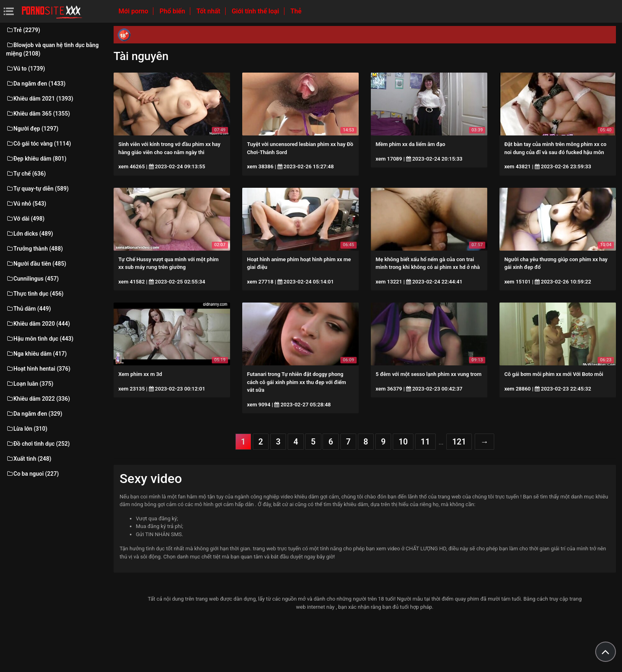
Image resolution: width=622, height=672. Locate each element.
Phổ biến (173, 11)
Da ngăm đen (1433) (36, 84)
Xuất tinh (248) (29, 459)
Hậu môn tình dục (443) (40, 339)
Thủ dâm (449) (29, 309)
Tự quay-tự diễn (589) (37, 189)
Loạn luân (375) (30, 384)
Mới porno (134, 11)
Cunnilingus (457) (32, 279)
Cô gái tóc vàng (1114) (39, 144)
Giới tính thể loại (256, 11)
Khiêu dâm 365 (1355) (38, 114)
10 (403, 442)
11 (425, 442)
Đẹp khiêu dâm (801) (36, 159)
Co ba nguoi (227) (32, 474)
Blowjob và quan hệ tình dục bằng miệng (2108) (52, 49)
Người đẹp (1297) (32, 129)
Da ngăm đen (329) (34, 414)
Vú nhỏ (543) (26, 204)
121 (459, 442)
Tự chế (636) (26, 174)
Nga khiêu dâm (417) (36, 354)
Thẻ (296, 11)
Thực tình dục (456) (35, 294)
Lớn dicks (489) (30, 234)
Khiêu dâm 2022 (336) (38, 399)
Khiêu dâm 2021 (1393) (40, 99)
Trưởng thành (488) (34, 249)
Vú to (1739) (26, 69)
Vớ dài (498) (25, 219)
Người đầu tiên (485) (36, 264)
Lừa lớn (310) (27, 429)
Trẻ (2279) (23, 30)
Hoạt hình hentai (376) (38, 369)
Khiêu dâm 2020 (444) (38, 324)
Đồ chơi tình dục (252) (38, 444)
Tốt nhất (209, 11)
